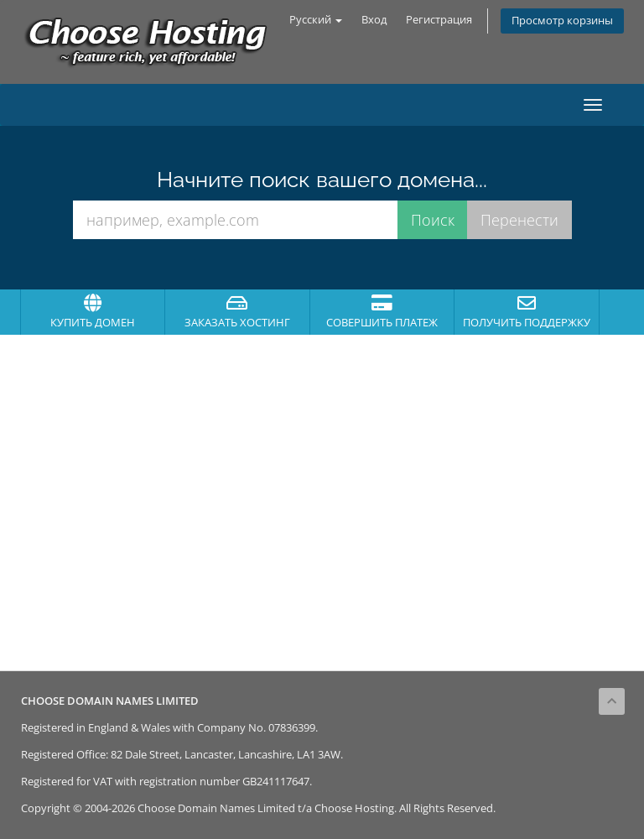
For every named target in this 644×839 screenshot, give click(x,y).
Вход (374, 20)
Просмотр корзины (562, 21)
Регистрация (439, 20)
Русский (316, 20)
